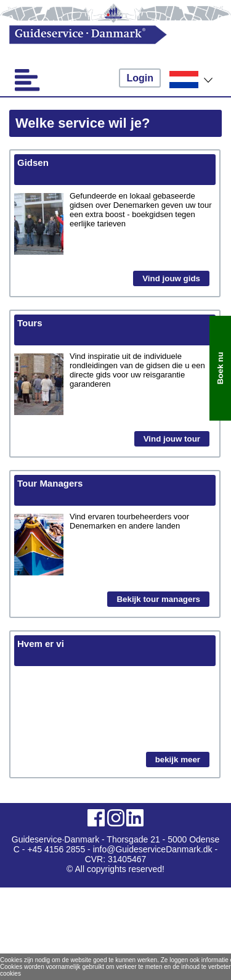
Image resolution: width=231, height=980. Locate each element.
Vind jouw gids (171, 278)
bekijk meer (178, 760)
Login (140, 78)
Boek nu (220, 368)
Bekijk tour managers (158, 599)
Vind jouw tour (172, 439)
